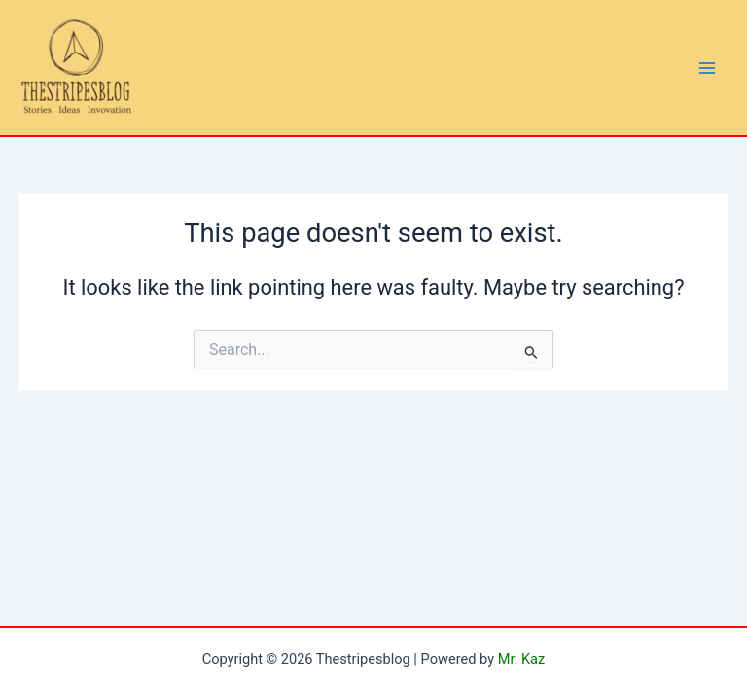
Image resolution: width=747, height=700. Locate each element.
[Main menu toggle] (707, 68)
